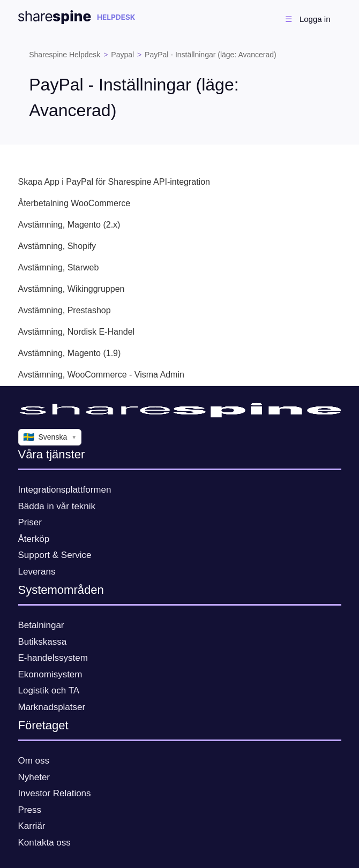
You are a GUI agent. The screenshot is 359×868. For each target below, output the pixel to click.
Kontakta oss (44, 843)
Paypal (122, 55)
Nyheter (34, 777)
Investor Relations (55, 793)
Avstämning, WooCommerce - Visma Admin (101, 375)
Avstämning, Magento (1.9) (70, 353)
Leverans (37, 572)
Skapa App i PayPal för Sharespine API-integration (114, 182)
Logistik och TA (49, 690)
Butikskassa (43, 642)
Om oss (34, 761)
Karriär (32, 826)
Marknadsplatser (52, 707)
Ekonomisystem (50, 674)
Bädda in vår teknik (57, 506)
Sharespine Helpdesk (65, 55)
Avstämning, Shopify (57, 246)
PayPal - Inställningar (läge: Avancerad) (211, 55)
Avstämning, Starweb (59, 267)
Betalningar (41, 625)
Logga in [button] (315, 19)
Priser (30, 522)
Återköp (34, 539)
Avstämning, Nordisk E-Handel (77, 332)
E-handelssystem (53, 658)
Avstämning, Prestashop (65, 310)
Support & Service (55, 555)
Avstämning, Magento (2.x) (69, 225)
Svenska (50, 437)
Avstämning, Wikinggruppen (72, 289)
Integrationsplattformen (65, 490)
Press (30, 810)
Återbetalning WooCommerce (74, 203)
